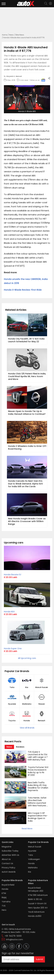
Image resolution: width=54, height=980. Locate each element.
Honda (27, 721)
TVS (4, 906)
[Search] (46, 4)
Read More (27, 829)
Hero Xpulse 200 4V (38, 908)
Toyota (12, 721)
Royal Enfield (8, 885)
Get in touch (8, 925)
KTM (4, 893)
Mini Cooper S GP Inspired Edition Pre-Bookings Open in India (38, 817)
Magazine (7, 847)
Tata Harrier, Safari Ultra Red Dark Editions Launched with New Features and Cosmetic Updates (37, 804)
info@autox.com (14, 939)
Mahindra (27, 704)
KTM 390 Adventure (38, 895)
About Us (6, 859)
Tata (12, 687)
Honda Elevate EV (13, 575)
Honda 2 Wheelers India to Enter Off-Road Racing (28, 447)
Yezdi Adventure (36, 912)
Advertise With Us (10, 855)
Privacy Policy (8, 868)
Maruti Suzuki (42, 687)
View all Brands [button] (27, 728)
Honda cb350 (35, 916)
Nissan (42, 704)
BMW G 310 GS (35, 899)
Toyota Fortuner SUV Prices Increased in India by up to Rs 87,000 (38, 771)
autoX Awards (9, 872)
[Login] (50, 3)
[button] (50, 3)
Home (5, 35)
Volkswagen (34, 859)
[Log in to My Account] (50, 3)
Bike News (20, 35)
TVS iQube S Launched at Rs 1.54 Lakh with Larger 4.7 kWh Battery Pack (38, 756)
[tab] (9, 747)
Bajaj (4, 897)
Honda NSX (9, 612)
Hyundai (12, 704)
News (11, 35)
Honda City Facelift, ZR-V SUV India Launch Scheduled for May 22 (27, 340)
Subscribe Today (10, 851)
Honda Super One (13, 648)
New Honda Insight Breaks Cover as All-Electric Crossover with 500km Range (27, 521)
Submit (39, 959)
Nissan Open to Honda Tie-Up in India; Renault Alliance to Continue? (27, 413)
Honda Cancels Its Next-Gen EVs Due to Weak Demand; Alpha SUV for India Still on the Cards (26, 484)
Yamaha (6, 902)
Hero (4, 910)
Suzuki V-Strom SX (37, 903)
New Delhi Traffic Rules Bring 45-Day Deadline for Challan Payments (38, 786)
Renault (42, 721)
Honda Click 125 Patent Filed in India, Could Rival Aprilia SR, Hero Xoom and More (27, 376)
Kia (27, 687)
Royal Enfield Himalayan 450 (36, 889)
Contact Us (7, 863)
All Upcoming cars (27, 658)
